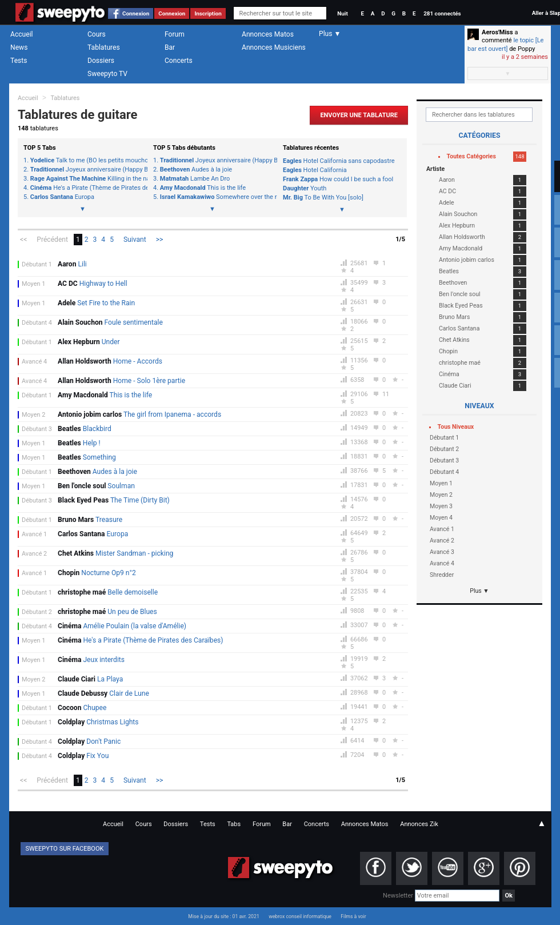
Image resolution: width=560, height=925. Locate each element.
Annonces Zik (419, 824)
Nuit (342, 13)
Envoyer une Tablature (359, 115)
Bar (170, 47)
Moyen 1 (33, 284)
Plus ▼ (479, 591)
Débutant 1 (37, 264)
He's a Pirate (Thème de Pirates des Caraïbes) (86, 188)
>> (160, 240)
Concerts (179, 61)
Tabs (234, 824)
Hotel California (315, 170)
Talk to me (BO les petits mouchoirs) (86, 161)
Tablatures (104, 47)
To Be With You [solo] (323, 198)
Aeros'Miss (497, 32)
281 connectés (442, 13)
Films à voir (353, 916)
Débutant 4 (37, 323)
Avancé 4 (34, 362)
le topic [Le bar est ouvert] (505, 44)
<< (23, 240)
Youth (305, 188)
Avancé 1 (34, 534)
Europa (62, 197)
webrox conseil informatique (300, 916)
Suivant (135, 240)
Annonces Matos (268, 34)
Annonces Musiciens (274, 47)
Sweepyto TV (107, 74)
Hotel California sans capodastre (339, 161)
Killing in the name (86, 179)
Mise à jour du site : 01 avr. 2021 (223, 916)
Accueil (22, 34)
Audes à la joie (196, 170)
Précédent (52, 240)
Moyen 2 (33, 415)
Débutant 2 (37, 612)
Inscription (208, 13)
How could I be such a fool (338, 179)
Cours (97, 34)
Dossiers (101, 61)
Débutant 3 (37, 429)
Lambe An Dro (195, 179)
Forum (175, 34)
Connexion (136, 13)
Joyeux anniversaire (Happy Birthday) (86, 170)
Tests (19, 61)
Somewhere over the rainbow (216, 197)
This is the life (203, 188)
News (19, 47)
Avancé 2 (34, 554)
